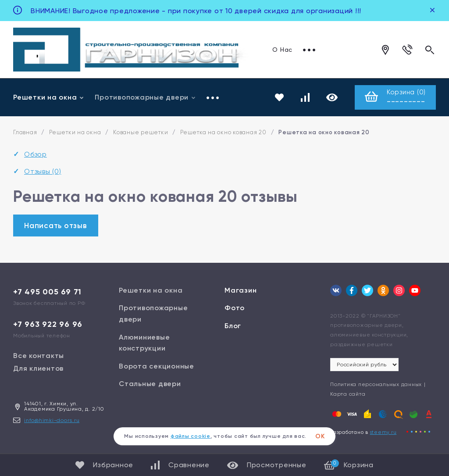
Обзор (36, 155)
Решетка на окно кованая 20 (223, 133)
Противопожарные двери (145, 97)
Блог (233, 326)
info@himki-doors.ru (52, 420)
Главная (25, 133)
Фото (235, 308)
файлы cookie (191, 436)
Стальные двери (150, 384)
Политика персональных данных (376, 385)
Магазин (241, 290)
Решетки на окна (49, 97)
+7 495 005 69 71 (47, 292)
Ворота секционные (157, 366)
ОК (320, 436)
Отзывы (43, 171)
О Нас (282, 50)
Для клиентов (38, 368)
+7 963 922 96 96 (48, 324)
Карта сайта (348, 394)
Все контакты (39, 356)
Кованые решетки (141, 133)
